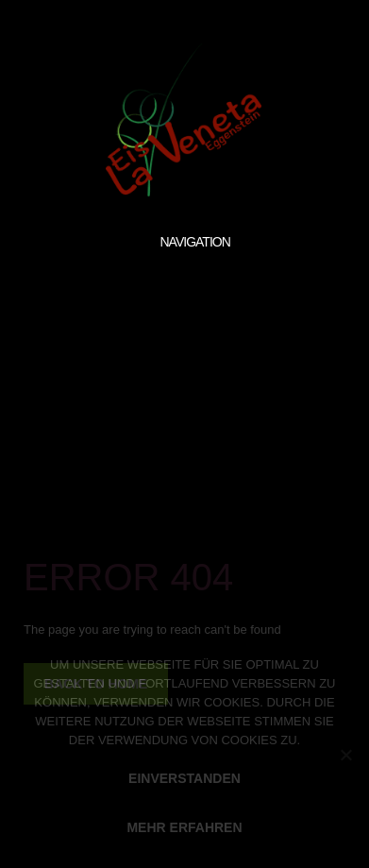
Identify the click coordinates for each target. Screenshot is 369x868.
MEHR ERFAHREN (184, 827)
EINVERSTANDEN (184, 778)
